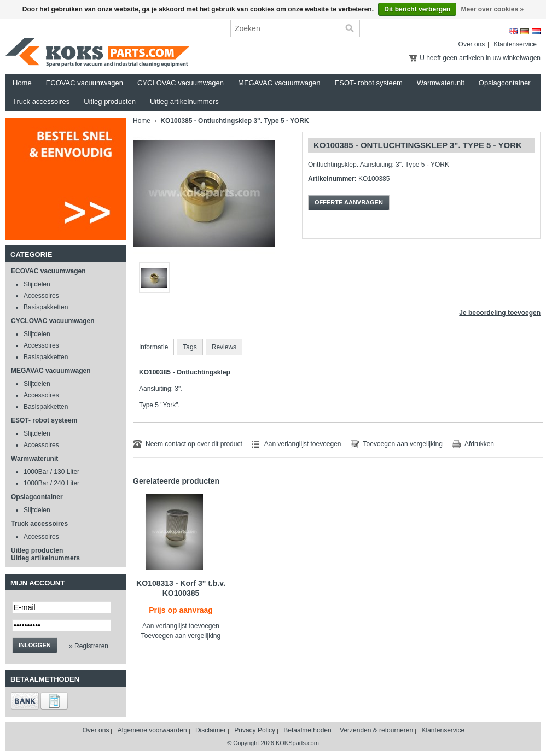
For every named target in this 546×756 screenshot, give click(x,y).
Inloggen (35, 645)
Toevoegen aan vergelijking (403, 444)
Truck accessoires (41, 101)
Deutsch (525, 31)
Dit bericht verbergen (417, 9)
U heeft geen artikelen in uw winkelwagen (480, 58)
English (513, 31)
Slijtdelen (37, 284)
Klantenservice (515, 44)
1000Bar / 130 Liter (51, 472)
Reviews (224, 347)
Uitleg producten (110, 101)
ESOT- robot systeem (369, 83)
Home (22, 83)
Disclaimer (211, 730)
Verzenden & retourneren (376, 730)
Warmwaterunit (441, 83)
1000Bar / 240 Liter (51, 483)
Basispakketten (46, 307)
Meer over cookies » (492, 9)
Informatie (153, 347)
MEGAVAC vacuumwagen (279, 83)
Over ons (472, 44)
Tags (190, 347)
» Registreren (89, 646)
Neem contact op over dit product (194, 444)
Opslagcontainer (505, 83)
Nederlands (536, 31)
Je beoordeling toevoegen (500, 313)
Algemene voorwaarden (152, 730)
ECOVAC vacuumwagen (85, 83)
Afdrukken (479, 444)
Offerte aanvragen (349, 202)
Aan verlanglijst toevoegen (303, 444)
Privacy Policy (255, 730)
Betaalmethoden (307, 730)
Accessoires (41, 296)
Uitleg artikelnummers (184, 101)
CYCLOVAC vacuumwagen (181, 83)
